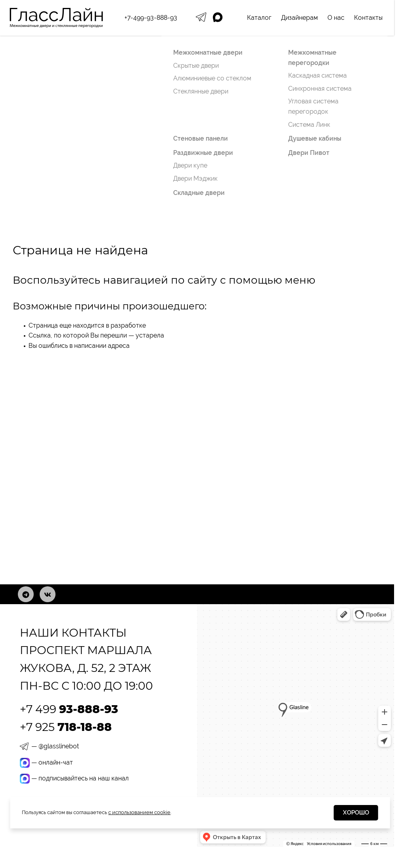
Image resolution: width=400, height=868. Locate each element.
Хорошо (356, 813)
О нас (336, 18)
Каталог (259, 18)
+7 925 (66, 727)
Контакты (368, 18)
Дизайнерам (300, 18)
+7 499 (69, 709)
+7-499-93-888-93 (151, 18)
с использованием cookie (139, 812)
